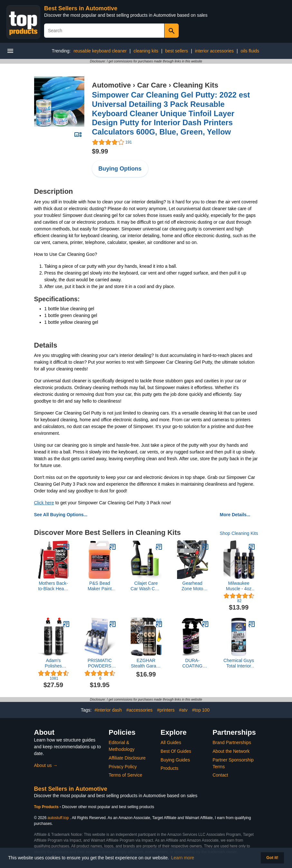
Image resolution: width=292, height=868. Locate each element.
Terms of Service (126, 775)
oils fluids (250, 51)
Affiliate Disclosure (127, 758)
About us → (46, 765)
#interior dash (108, 710)
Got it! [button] (272, 858)
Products (170, 768)
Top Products (47, 807)
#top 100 (201, 710)
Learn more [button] (183, 858)
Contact (220, 775)
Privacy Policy (123, 767)
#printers (166, 710)
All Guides (171, 742)
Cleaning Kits (196, 85)
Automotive (112, 85)
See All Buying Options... (61, 515)
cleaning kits (146, 51)
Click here (44, 503)
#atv (183, 710)
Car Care (152, 85)
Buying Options (120, 169)
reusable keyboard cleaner (100, 51)
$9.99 (100, 151)
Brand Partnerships (232, 742)
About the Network (231, 751)
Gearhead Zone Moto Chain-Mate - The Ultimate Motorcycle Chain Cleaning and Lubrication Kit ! (193, 586)
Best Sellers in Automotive (81, 8)
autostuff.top (58, 818)
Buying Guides (175, 760)
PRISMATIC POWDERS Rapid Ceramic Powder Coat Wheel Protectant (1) (100, 663)
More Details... (235, 515)
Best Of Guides (176, 751)
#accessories (139, 710)
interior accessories (215, 51)
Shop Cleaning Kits (239, 533)
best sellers (177, 51)
